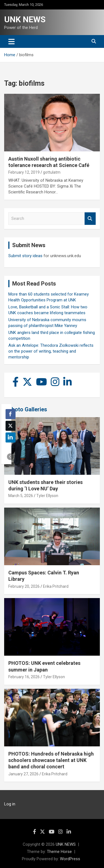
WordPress (70, 859)
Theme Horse (59, 852)
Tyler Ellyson (47, 496)
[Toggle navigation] (12, 41)
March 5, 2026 (21, 496)
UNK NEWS (25, 19)
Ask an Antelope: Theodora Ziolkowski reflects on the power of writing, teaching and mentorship (51, 351)
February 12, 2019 (24, 172)
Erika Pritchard (56, 586)
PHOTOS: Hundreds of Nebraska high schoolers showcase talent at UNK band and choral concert (51, 760)
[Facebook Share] (11, 414)
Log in (10, 804)
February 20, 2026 (24, 586)
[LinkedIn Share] (11, 437)
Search (90, 219)
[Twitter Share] (11, 426)
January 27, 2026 (23, 774)
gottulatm (52, 172)
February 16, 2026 (24, 677)
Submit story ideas (25, 256)
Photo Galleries (28, 409)
